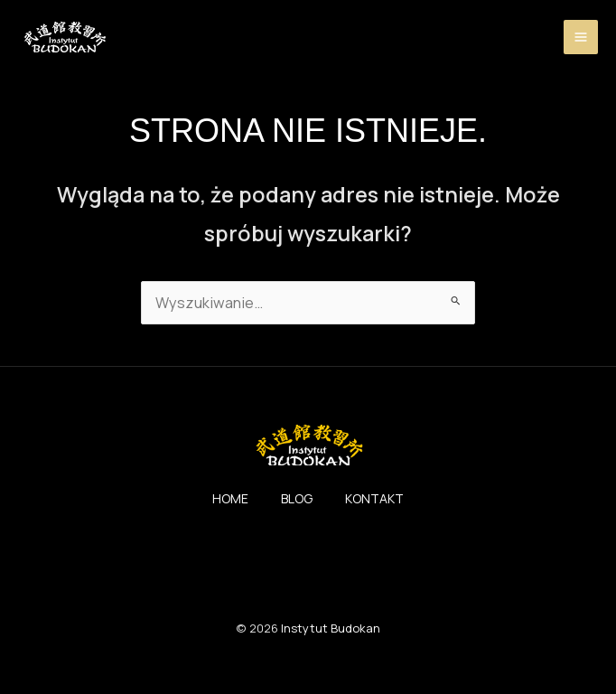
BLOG (297, 505)
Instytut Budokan (331, 634)
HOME (220, 505)
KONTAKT (385, 505)
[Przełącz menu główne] (581, 39)
